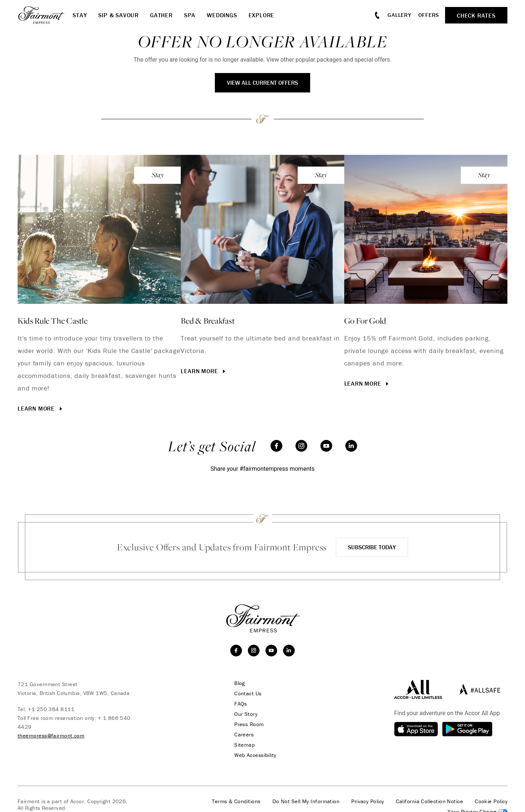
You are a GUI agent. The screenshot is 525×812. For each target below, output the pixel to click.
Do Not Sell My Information (306, 801)
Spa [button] (190, 15)
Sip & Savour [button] (118, 15)
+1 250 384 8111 (51, 709)
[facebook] (276, 446)
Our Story (246, 714)
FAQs (241, 704)
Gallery (399, 15)
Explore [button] (262, 15)
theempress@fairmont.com (51, 735)
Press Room (249, 724)
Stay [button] (80, 15)
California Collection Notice (430, 801)
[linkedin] (351, 446)
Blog (240, 683)
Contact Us (248, 693)
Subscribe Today (372, 547)
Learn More (41, 408)
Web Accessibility (255, 755)
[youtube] (326, 446)
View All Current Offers (262, 83)
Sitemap (245, 745)
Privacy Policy (368, 801)
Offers (429, 15)
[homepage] (45, 15)
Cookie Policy (491, 801)
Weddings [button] (222, 15)
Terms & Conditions (236, 801)
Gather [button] (161, 15)
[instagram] (301, 446)
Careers (244, 735)
